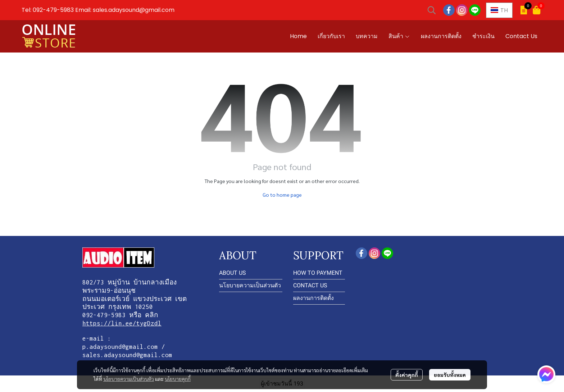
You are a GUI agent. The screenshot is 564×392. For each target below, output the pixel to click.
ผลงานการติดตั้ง (313, 298)
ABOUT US (233, 273)
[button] (432, 10)
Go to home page (282, 195)
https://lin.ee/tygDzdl (122, 323)
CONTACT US (310, 285)
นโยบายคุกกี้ (178, 379)
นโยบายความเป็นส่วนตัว (129, 379)
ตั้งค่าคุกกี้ (407, 375)
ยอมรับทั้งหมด (450, 375)
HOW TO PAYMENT (318, 273)
